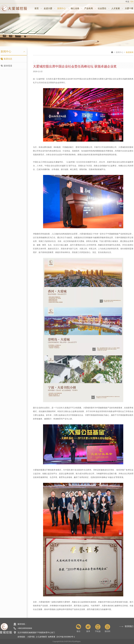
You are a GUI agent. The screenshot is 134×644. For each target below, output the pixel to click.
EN (132, 2)
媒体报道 (8, 66)
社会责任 (102, 8)
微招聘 (107, 628)
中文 (127, 2)
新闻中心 (61, 8)
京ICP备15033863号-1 (66, 637)
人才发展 (116, 8)
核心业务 (75, 8)
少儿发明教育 (41, 637)
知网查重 (52, 637)
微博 (88, 628)
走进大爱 (48, 8)
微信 (78, 628)
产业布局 (89, 8)
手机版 (98, 628)
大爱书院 (31, 637)
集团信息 (8, 59)
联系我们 (129, 626)
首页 (37, 8)
